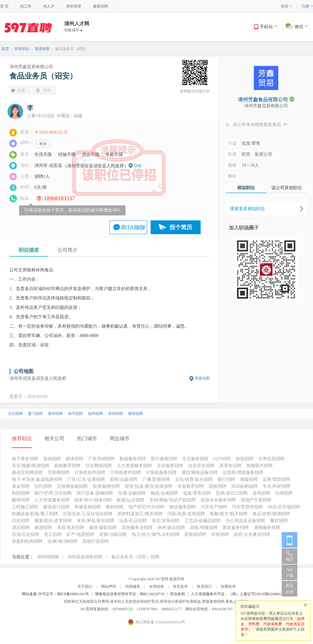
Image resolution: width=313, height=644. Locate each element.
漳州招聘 (115, 414)
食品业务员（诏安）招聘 (135, 557)
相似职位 (246, 188)
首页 (5, 49)
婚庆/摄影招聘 (103, 528)
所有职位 (22, 49)
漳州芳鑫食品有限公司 (266, 99)
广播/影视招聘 (156, 479)
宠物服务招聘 (267, 528)
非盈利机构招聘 (27, 541)
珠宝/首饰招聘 (166, 521)
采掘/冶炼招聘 (113, 534)
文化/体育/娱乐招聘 (194, 479)
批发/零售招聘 (197, 493)
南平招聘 (75, 414)
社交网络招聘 (99, 466)
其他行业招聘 (95, 541)
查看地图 (202, 378)
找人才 (49, 6)
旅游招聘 (244, 459)
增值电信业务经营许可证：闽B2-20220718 (130, 594)
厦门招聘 (35, 414)
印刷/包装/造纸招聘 (186, 514)
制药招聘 (21, 493)
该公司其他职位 (287, 188)
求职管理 (74, 6)
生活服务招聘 (195, 459)
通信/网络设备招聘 (200, 473)
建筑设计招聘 (56, 507)
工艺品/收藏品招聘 (203, 521)
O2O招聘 (222, 459)
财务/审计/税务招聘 (93, 500)
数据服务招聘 (133, 459)
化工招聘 (53, 534)
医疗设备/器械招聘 (95, 493)
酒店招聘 (21, 528)
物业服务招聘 (182, 507)
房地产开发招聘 (256, 500)
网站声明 (109, 586)
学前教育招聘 (191, 486)
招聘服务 (133, 586)
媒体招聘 (74, 459)
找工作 (26, 6)
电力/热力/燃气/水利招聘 (156, 534)
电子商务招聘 (25, 459)
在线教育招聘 (67, 466)
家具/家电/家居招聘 (95, 521)
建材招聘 (115, 507)
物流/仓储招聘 (164, 493)
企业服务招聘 (170, 466)
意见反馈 (290, 589)
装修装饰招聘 (88, 507)
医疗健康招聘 (164, 459)
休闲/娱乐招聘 (171, 528)
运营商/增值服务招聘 (243, 473)
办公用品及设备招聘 (245, 521)
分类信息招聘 (271, 459)
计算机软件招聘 (90, 473)
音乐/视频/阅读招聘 (31, 466)
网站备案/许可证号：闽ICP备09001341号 (55, 594)
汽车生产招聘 (214, 507)
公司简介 (68, 250)
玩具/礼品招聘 (133, 521)
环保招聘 (220, 534)
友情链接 (156, 586)
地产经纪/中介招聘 (146, 507)
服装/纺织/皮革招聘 (53, 521)
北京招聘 (15, 414)
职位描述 (29, 250)
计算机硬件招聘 (126, 473)
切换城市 (73, 30)
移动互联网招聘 (27, 473)
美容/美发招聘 (71, 528)
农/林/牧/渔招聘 (63, 541)
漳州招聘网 (48, 557)
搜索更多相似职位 (248, 209)
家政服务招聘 (236, 528)
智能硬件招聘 (259, 466)
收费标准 (228, 586)
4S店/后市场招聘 (284, 507)
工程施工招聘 (25, 507)
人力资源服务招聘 (134, 466)
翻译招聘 (21, 500)
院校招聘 (218, 486)
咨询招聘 (261, 493)
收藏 (21, 90)
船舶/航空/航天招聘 (229, 514)
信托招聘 (43, 486)
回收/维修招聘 (204, 528)
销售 (51, 289)
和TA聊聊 (133, 228)
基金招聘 (21, 486)
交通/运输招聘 (132, 493)
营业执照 (177, 594)
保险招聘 (249, 479)
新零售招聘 (230, 466)
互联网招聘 (59, 473)
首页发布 (180, 586)
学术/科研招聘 (276, 486)
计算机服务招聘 (161, 473)
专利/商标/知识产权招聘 (172, 500)
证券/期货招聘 (276, 479)
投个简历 (181, 227)
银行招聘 (226, 479)
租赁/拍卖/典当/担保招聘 (149, 486)
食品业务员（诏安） (72, 49)
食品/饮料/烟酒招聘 (271, 514)
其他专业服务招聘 (218, 500)
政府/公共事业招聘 (252, 534)
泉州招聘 (55, 414)
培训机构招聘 (244, 486)
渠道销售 (42, 49)
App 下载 (290, 572)
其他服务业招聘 (137, 528)
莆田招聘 (136, 414)
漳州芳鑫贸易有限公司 (31, 67)
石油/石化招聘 (26, 534)
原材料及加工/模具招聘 (140, 514)
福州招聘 (95, 414)
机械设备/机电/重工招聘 (35, 514)
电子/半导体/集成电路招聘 (37, 479)
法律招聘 (284, 493)
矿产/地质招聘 (80, 534)
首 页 (4, 6)
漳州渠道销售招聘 (85, 557)
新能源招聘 (195, 534)
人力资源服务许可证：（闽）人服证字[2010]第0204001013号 (241, 594)
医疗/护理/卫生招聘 (53, 493)
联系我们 (204, 586)
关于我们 (85, 586)
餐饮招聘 (279, 521)
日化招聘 (21, 521)
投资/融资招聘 (106, 486)
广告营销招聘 (101, 459)
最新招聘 (100, 6)
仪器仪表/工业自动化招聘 (88, 514)
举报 (47, 90)
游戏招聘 (52, 459)
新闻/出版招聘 (124, 479)
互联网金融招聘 (72, 486)
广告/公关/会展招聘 (86, 479)
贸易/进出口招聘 (232, 493)
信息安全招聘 (201, 466)
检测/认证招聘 (131, 500)
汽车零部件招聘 (247, 507)
